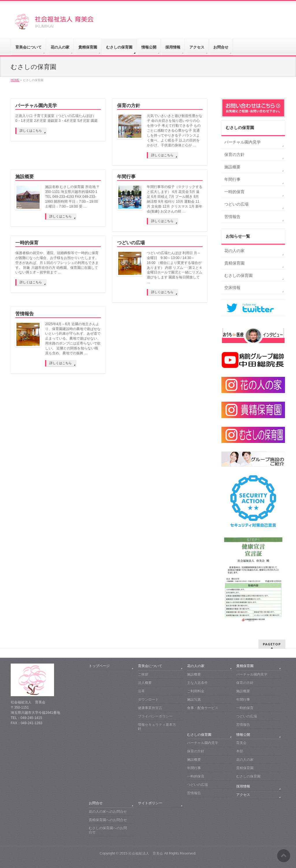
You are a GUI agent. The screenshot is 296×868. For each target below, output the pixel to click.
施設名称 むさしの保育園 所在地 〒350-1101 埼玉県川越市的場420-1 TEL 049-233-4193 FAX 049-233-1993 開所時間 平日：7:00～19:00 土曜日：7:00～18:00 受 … (73, 197)
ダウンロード (148, 699)
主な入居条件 (197, 683)
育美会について (150, 666)
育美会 (241, 743)
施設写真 (194, 699)
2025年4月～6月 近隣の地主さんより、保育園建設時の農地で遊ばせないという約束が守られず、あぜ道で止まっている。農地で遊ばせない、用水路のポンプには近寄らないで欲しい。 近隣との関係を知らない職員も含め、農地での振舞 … (73, 339)
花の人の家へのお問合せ (108, 811)
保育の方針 (129, 106)
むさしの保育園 (240, 128)
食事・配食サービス (203, 708)
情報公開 (243, 735)
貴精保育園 (234, 263)
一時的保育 (27, 243)
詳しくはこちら (31, 131)
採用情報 (243, 786)
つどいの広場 (131, 243)
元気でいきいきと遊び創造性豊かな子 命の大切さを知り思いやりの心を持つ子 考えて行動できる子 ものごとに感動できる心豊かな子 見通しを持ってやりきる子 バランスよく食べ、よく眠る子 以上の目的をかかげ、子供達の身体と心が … (175, 130)
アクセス (243, 795)
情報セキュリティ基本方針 (157, 727)
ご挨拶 (143, 674)
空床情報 (232, 288)
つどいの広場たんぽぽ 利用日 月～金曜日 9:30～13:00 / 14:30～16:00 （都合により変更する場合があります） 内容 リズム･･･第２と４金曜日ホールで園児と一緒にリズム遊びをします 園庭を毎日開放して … (175, 268)
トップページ (99, 666)
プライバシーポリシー (155, 716)
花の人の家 (234, 251)
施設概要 (25, 177)
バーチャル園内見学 (36, 106)
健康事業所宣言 (150, 708)
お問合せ (96, 803)
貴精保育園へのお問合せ (108, 820)
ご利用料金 (196, 691)
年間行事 (126, 177)
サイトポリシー (150, 803)
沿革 (141, 691)
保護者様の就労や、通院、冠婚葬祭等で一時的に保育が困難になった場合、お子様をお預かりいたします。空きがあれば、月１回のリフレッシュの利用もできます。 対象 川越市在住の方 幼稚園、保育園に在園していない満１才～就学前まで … (57, 263)
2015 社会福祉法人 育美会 (141, 853)
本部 (240, 751)
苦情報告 (25, 314)
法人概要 (145, 683)
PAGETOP (272, 644)
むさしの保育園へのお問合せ (108, 830)
